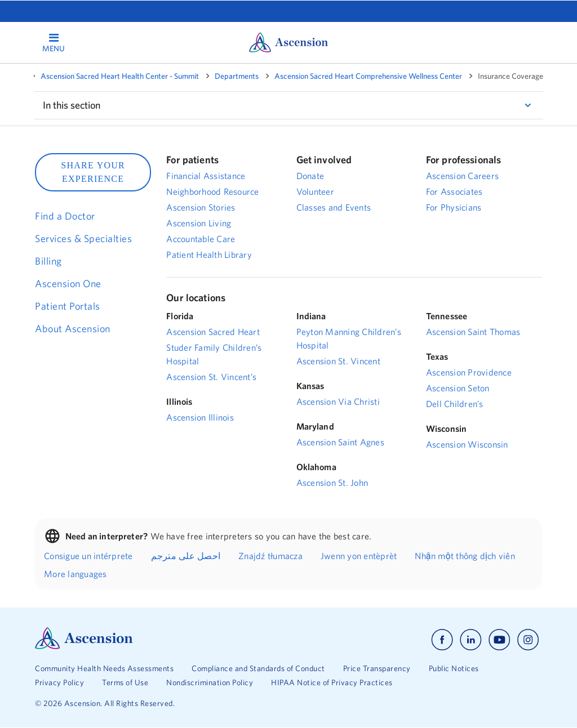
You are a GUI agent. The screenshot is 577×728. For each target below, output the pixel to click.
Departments (237, 76)
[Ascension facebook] (442, 640)
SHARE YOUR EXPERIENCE (93, 172)
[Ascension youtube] (500, 640)
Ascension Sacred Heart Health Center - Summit (120, 76)
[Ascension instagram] (528, 640)
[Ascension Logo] (84, 646)
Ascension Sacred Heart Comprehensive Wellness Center (368, 76)
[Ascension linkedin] (471, 640)
